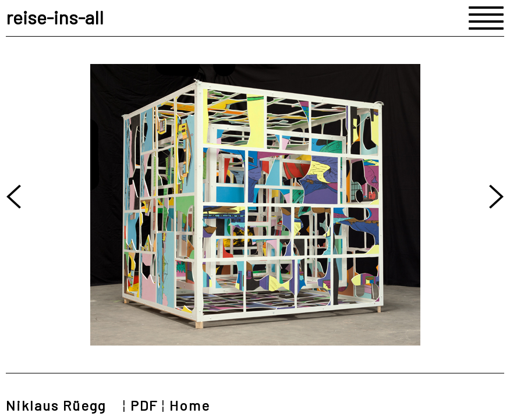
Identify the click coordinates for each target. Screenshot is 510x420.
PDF (144, 405)
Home (190, 405)
